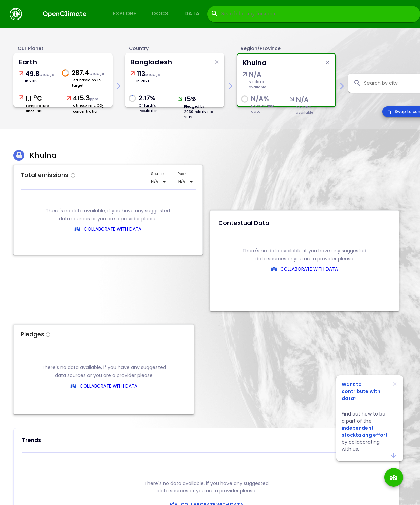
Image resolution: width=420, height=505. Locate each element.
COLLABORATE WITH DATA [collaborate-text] (211, 386)
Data (192, 14)
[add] (394, 477)
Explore (125, 14)
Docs (160, 14)
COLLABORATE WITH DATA (113, 229)
